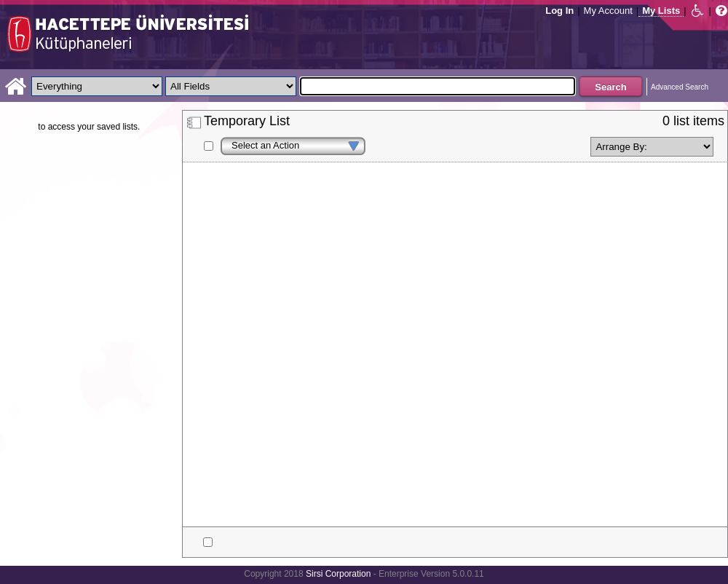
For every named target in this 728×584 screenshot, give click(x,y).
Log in (18, 126)
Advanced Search (680, 87)
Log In (559, 11)
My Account (608, 11)
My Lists (661, 11)
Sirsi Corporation (338, 574)
